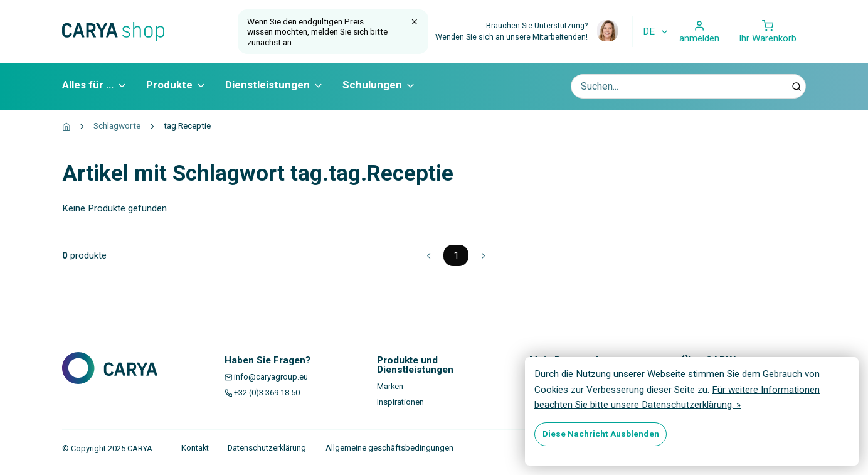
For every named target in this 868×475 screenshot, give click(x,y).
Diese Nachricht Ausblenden (601, 434)
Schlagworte (117, 125)
